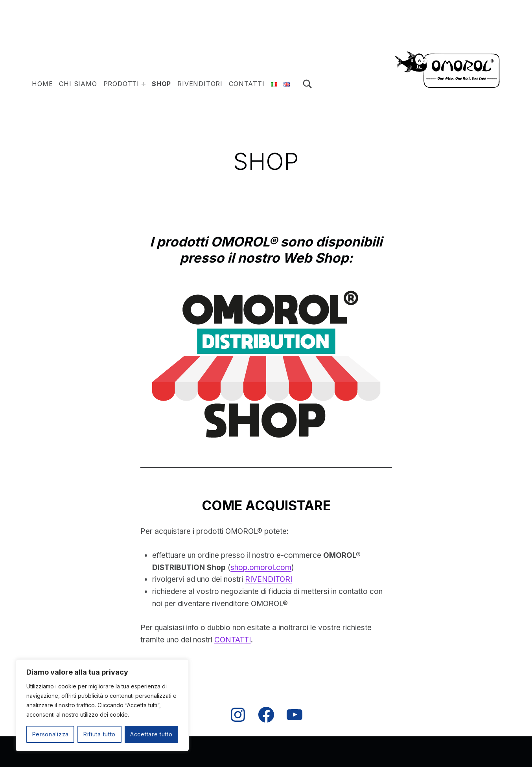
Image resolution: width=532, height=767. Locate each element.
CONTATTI (233, 640)
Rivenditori (200, 84)
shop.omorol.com (261, 567)
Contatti (247, 84)
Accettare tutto (151, 734)
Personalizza (51, 734)
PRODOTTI (121, 84)
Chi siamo (78, 84)
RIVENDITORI (269, 579)
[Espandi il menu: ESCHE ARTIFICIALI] (144, 84)
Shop (161, 84)
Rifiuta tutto (99, 734)
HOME (42, 84)
